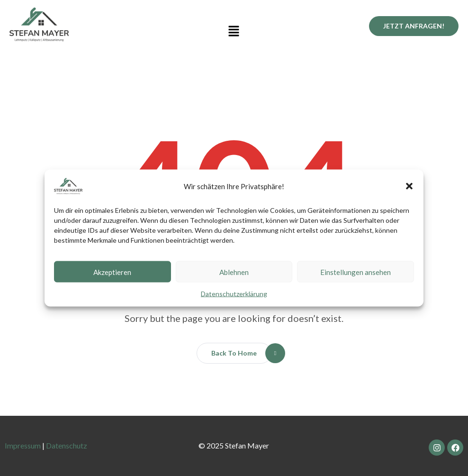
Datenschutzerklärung (234, 294)
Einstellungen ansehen (355, 272)
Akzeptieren (112, 272)
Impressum (23, 445)
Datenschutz (67, 445)
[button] (409, 186)
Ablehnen (234, 272)
